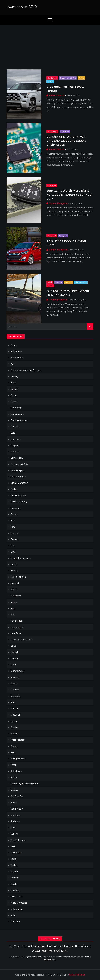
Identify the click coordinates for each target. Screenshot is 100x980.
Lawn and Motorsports (22, 640)
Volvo (13, 915)
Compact (63, 236)
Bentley (14, 376)
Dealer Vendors (18, 477)
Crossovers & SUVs (68, 78)
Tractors (15, 878)
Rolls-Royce (16, 771)
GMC (13, 552)
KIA (12, 614)
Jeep (13, 608)
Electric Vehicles (18, 495)
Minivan (15, 708)
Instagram (16, 596)
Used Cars (65, 132)
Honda (14, 571)
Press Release (17, 740)
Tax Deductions (18, 840)
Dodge (14, 489)
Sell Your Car (17, 796)
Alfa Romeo (16, 351)
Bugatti (14, 389)
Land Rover (16, 633)
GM (12, 546)
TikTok (14, 865)
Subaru (14, 834)
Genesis (15, 539)
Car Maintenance (19, 420)
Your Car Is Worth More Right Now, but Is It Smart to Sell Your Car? (69, 195)
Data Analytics (18, 470)
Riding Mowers (18, 759)
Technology (52, 132)
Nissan (14, 721)
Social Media (17, 809)
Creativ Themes (77, 975)
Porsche (15, 734)
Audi (13, 364)
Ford (13, 527)
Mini (13, 702)
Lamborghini (17, 627)
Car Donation (17, 414)
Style (13, 828)
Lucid (13, 665)
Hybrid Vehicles (18, 577)
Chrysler (15, 445)
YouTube (15, 922)
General (69, 282)
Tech (13, 846)
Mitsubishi (16, 715)
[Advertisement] (50, 45)
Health (14, 564)
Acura (13, 345)
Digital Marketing (19, 483)
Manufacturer (81, 282)
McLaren (15, 690)
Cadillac (59, 282)
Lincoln (14, 658)
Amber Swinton (57, 95)
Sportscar (15, 815)
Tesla (13, 859)
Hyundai (15, 583)
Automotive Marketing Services (26, 370)
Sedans (14, 790)
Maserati (15, 677)
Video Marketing (19, 903)
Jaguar (14, 602)
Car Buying (52, 78)
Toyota (82, 78)
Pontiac (14, 727)
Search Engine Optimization (24, 784)
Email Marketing (19, 502)
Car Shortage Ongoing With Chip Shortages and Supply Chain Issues (67, 141)
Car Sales (15, 426)
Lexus (14, 646)
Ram (13, 752)
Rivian (14, 765)
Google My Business (21, 558)
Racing (14, 746)
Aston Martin (17, 358)
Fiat (12, 520)
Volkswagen (17, 909)
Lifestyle (15, 652)
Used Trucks (17, 896)
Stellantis (15, 821)
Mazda (14, 683)
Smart (14, 802)
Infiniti (14, 589)
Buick (50, 282)
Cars (13, 433)
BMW (13, 383)
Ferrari (14, 514)
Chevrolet (52, 236)
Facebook (15, 508)
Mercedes (15, 696)
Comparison (17, 458)
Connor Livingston (58, 203)
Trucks (50, 82)
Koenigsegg (17, 621)
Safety (14, 777)
